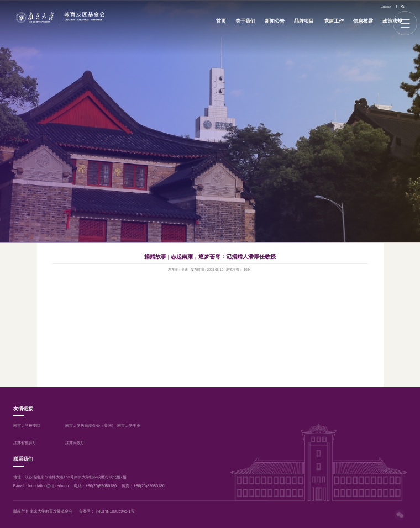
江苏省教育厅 (25, 443)
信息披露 (363, 21)
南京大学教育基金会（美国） (90, 426)
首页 (221, 21)
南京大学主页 (129, 426)
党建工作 (334, 21)
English (386, 7)
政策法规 (392, 21)
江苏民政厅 (75, 443)
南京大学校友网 (27, 426)
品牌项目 (304, 21)
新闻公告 (275, 21)
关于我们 (245, 21)
